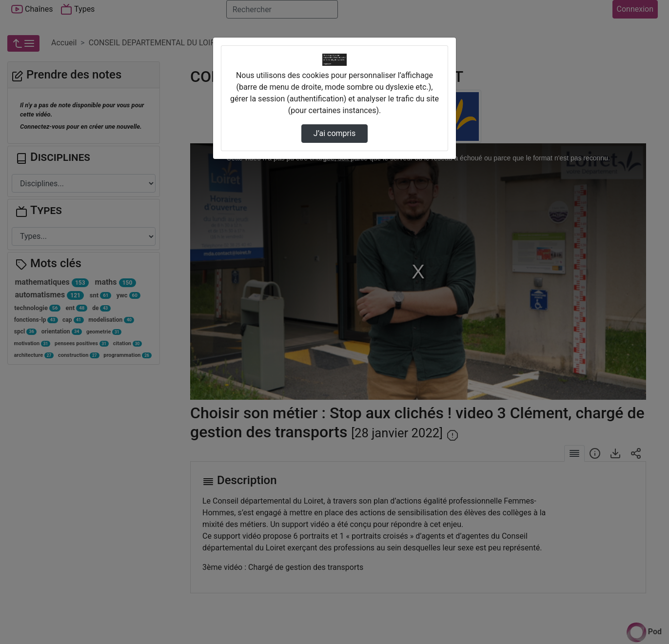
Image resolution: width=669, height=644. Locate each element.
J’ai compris (334, 133)
